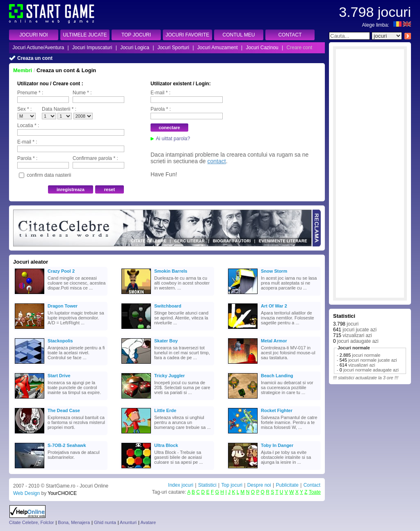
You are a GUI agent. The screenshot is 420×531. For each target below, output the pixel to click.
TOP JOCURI (136, 35)
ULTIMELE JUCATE (85, 35)
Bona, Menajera (74, 522)
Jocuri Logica (135, 48)
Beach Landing (277, 376)
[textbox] (349, 36)
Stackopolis (60, 341)
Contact (312, 485)
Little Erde (165, 410)
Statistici (207, 485)
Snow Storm (274, 271)
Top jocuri (232, 485)
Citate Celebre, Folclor (31, 522)
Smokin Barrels (171, 271)
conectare (169, 128)
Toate (315, 492)
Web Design (26, 493)
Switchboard (168, 306)
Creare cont (300, 48)
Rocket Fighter (277, 410)
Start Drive (59, 376)
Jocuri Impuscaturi (92, 48)
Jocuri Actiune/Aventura (38, 48)
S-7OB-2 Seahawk (67, 445)
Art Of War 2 (274, 306)
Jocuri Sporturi (173, 48)
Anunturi (128, 522)
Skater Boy (166, 341)
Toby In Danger (277, 445)
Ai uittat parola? (173, 139)
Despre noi (259, 485)
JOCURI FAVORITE (187, 35)
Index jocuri (181, 485)
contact (217, 161)
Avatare (148, 522)
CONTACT (290, 35)
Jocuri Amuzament (218, 48)
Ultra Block (166, 445)
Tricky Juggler (170, 376)
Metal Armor (274, 341)
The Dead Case (64, 410)
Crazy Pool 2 (61, 271)
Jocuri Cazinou (262, 48)
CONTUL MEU (239, 35)
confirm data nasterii (49, 175)
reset (110, 189)
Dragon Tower (63, 306)
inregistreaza (71, 189)
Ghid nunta (105, 522)
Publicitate (287, 485)
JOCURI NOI (33, 35)
